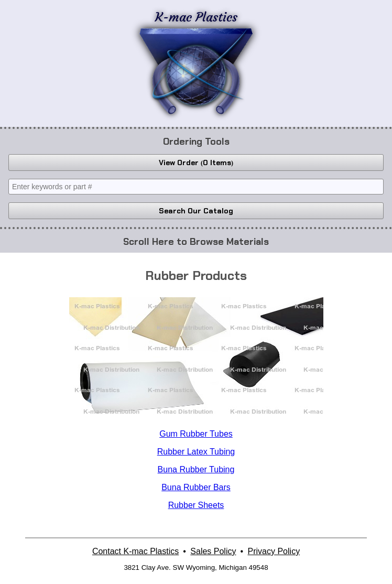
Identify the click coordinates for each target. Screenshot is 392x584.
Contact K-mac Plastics (135, 551)
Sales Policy (213, 551)
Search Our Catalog (196, 211)
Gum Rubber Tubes (196, 434)
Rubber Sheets (196, 505)
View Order (196, 163)
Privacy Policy (274, 551)
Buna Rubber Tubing (196, 469)
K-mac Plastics (196, 62)
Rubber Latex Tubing (196, 452)
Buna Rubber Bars (196, 487)
